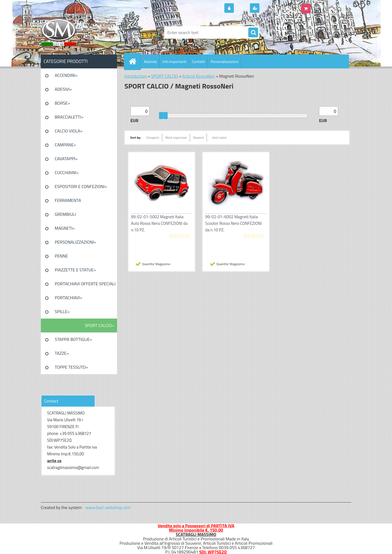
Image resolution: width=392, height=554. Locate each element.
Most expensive (176, 137)
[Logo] (78, 32)
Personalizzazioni (225, 61)
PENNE (61, 256)
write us (54, 461)
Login (241, 8)
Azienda (150, 61)
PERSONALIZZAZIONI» (76, 242)
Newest (198, 137)
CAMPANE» (65, 145)
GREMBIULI (65, 214)
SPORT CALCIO (165, 76)
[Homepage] (135, 61)
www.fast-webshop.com (108, 507)
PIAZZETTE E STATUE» (75, 270)
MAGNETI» (65, 228)
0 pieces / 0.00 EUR (330, 6)
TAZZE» (62, 353)
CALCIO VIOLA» (69, 131)
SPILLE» (62, 311)
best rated (219, 137)
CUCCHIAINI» (67, 172)
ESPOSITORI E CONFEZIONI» (81, 186)
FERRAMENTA (68, 200)
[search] (253, 33)
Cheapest (153, 137)
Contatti (199, 61)
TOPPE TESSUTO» (71, 367)
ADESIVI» (63, 89)
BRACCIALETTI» (69, 117)
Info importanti (174, 61)
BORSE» (62, 103)
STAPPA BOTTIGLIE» (73, 339)
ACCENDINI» (66, 75)
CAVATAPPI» (66, 159)
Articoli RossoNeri (199, 76)
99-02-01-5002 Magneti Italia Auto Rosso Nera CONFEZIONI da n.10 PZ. (159, 223)
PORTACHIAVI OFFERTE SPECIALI (85, 284)
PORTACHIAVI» (68, 298)
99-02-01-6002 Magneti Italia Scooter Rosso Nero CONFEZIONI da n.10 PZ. (233, 223)
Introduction (136, 76)
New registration (277, 8)
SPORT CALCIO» (99, 325)
